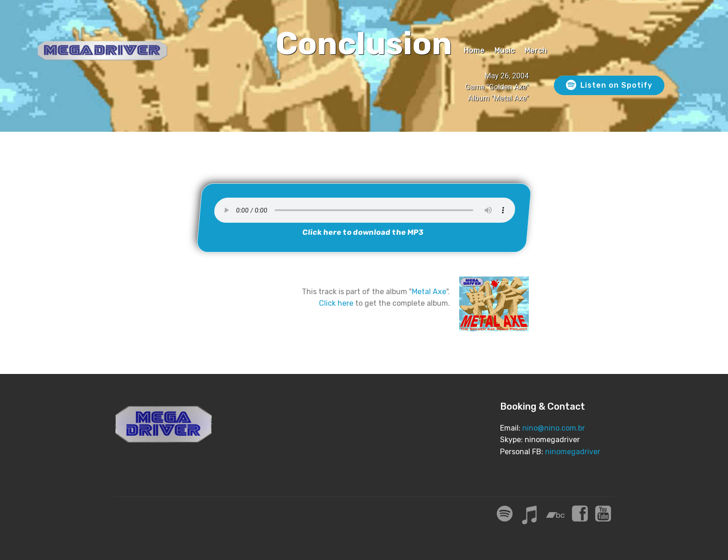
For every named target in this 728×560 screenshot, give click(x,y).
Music (505, 50)
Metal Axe (429, 292)
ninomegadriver (573, 452)
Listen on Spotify (609, 85)
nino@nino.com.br (554, 428)
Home (474, 50)
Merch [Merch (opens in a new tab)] (536, 50)
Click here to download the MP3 (363, 232)
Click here (336, 303)
